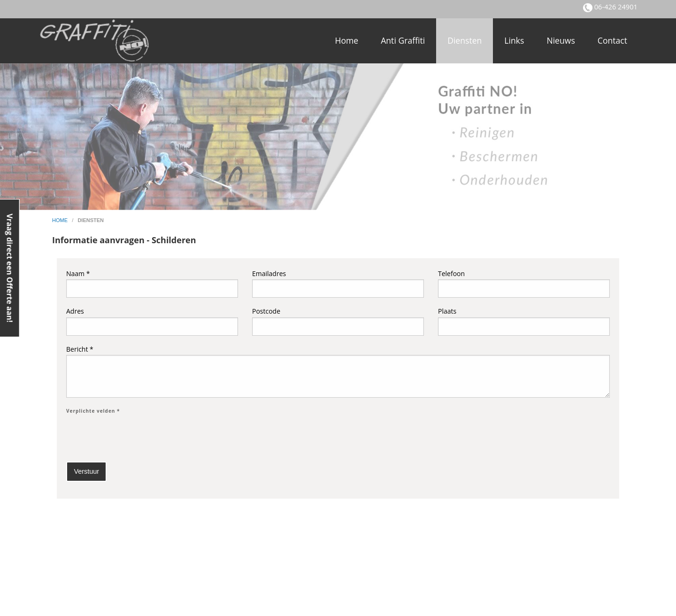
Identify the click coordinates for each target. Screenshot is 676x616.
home (61, 220)
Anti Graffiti (403, 40)
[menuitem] (346, 41)
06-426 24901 (615, 7)
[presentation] (138, 436)
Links (514, 40)
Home (346, 40)
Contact (612, 40)
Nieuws (561, 40)
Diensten (465, 40)
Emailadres (338, 283)
